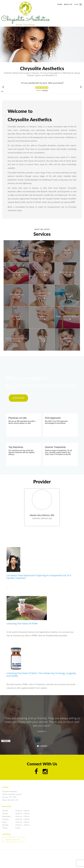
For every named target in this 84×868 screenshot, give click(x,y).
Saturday (18, 825)
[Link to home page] (35, 13)
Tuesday (18, 813)
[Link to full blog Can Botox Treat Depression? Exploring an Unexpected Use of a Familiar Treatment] (42, 564)
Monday (18, 811)
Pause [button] (2, 92)
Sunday (18, 828)
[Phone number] (13, 840)
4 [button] (44, 746)
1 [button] (38, 746)
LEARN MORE (18, 398)
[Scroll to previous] (3, 87)
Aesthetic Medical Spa (42, 518)
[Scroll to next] (81, 87)
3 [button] (42, 746)
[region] (42, 723)
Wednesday (18, 816)
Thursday (18, 819)
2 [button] (40, 746)
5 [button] (46, 746)
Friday (18, 822)
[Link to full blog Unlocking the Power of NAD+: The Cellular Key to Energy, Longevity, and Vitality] (42, 662)
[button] (81, 4)
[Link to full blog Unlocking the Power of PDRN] (42, 611)
